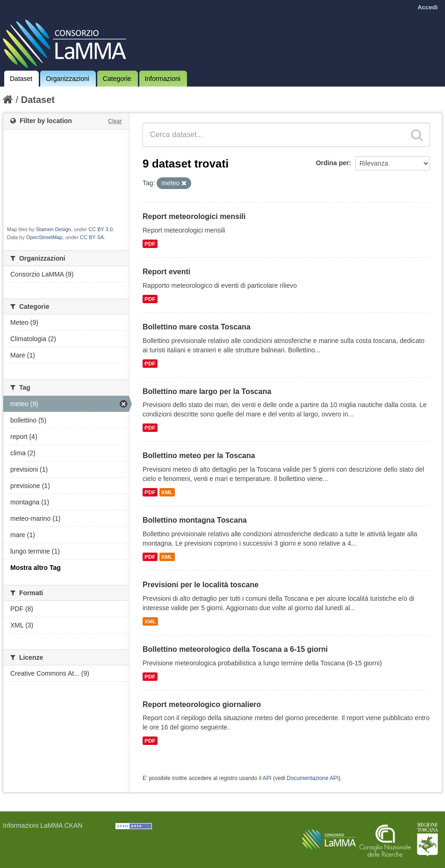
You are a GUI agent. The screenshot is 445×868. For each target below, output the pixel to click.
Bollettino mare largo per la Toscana (207, 391)
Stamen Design (54, 229)
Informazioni (163, 79)
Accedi (427, 7)
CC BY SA (92, 237)
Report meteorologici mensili (194, 216)
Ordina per (333, 163)
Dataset (21, 79)
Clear (115, 121)
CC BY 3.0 (100, 229)
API (267, 778)
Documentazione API (312, 778)
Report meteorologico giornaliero (202, 704)
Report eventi (166, 272)
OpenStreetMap (44, 237)
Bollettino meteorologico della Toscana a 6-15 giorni (235, 649)
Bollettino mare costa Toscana (197, 327)
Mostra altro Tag (36, 568)
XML (167, 492)
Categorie (117, 79)
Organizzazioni (68, 79)
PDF (150, 244)
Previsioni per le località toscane (201, 585)
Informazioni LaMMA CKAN (43, 825)
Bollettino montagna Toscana (195, 520)
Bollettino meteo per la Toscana (199, 456)
